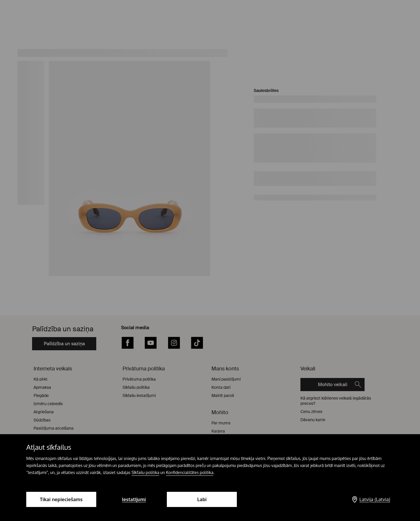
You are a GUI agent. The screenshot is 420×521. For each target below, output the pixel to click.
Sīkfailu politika (146, 472)
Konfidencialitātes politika (190, 472)
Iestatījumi (134, 499)
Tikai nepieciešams (61, 499)
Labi (202, 499)
